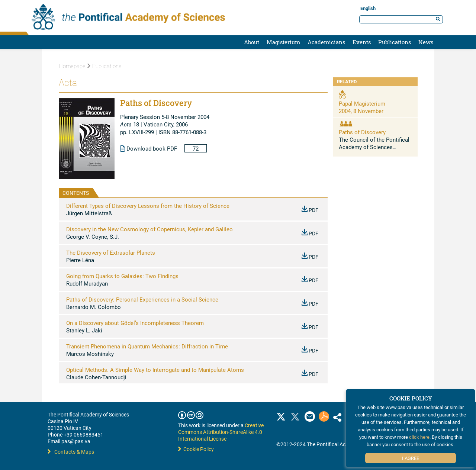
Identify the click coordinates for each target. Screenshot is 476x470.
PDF (310, 210)
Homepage (72, 66)
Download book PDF (149, 148)
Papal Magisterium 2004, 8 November (362, 107)
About (252, 42)
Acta (68, 83)
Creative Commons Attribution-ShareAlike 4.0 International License (221, 432)
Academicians (326, 42)
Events (362, 42)
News (426, 42)
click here (419, 437)
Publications (395, 42)
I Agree (411, 458)
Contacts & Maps (71, 452)
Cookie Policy (196, 449)
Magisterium (283, 42)
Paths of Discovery (362, 132)
